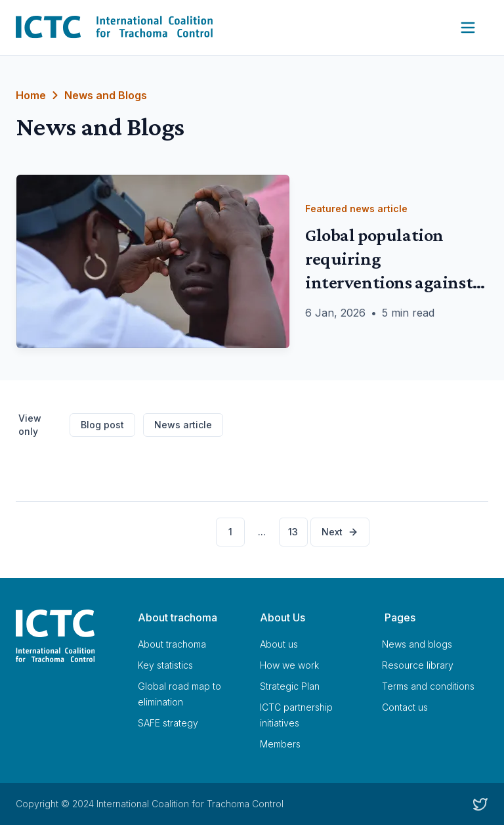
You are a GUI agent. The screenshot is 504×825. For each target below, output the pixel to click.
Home (31, 95)
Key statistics (165, 665)
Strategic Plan (290, 686)
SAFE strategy (168, 723)
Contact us (405, 707)
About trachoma (172, 644)
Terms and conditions (428, 686)
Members (280, 744)
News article (183, 425)
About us (279, 644)
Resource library (418, 665)
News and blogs (417, 644)
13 (293, 532)
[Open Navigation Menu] (468, 28)
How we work (289, 665)
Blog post (102, 425)
